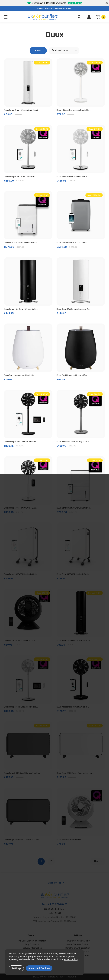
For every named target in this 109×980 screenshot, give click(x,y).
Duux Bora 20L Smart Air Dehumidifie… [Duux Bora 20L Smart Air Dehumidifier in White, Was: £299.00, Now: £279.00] (21, 243)
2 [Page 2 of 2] (51, 861)
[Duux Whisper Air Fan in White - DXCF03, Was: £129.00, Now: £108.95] (28, 480)
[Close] (106, 3)
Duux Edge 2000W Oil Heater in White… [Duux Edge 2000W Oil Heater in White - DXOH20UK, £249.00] (21, 574)
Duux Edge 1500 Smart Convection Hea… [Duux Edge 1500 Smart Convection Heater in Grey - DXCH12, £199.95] (22, 839)
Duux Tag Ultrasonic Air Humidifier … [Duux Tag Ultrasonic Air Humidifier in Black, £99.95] (73, 375)
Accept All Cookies (39, 968)
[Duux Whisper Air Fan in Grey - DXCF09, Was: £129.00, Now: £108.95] (81, 414)
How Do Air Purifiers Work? (78, 941)
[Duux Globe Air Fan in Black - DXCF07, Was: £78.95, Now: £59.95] (28, 613)
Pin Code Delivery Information (32, 941)
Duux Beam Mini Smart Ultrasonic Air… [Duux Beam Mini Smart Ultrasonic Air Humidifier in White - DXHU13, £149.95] (73, 309)
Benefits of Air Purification (78, 948)
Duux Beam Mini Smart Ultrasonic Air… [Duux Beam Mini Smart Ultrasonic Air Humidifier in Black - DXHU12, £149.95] (21, 309)
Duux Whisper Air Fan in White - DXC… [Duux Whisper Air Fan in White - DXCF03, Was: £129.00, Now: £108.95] (21, 508)
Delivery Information (32, 948)
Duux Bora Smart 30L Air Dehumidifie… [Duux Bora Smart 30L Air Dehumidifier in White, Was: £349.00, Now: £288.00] (74, 508)
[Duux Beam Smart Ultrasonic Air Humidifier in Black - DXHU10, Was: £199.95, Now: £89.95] (81, 613)
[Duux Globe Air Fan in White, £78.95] (81, 812)
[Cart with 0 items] (101, 17)
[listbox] (64, 51)
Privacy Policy (71, 959)
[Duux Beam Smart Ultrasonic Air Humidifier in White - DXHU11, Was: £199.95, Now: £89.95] (28, 83)
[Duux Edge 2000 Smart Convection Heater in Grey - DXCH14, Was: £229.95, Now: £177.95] (28, 746)
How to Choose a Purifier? (78, 944)
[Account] (89, 17)
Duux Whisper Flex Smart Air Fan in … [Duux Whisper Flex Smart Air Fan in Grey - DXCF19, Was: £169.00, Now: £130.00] (20, 176)
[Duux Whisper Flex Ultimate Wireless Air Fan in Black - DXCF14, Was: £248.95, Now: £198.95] (28, 414)
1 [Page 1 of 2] (41, 861)
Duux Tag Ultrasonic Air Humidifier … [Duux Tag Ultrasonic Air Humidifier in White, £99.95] (20, 375)
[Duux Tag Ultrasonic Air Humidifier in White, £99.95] (28, 348)
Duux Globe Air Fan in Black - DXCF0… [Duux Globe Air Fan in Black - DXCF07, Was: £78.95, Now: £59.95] (21, 640)
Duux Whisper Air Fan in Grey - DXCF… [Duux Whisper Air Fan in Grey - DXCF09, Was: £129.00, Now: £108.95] (73, 442)
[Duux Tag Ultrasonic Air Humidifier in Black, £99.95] (81, 348)
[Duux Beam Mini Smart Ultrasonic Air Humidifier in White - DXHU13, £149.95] (81, 282)
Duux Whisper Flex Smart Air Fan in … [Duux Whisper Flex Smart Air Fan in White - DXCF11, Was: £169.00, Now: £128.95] (73, 176)
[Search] (79, 17)
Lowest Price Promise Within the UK (55, 8)
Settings (16, 968)
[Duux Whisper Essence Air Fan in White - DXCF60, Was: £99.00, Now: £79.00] (81, 83)
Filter (38, 51)
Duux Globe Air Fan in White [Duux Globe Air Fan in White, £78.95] (69, 839)
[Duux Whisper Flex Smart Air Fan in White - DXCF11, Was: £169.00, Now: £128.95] (81, 149)
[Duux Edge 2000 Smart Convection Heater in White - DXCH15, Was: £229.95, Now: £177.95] (81, 746)
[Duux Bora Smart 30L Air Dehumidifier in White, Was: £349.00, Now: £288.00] (81, 480)
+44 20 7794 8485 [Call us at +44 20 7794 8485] (57, 904)
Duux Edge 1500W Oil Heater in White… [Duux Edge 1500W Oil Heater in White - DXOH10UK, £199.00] (74, 574)
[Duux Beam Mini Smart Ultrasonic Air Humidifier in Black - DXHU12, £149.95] (28, 282)
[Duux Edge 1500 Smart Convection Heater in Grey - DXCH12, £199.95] (28, 812)
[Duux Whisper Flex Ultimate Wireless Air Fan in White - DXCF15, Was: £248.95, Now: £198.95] (28, 679)
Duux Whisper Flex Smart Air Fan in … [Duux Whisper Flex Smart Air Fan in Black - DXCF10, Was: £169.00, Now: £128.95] (73, 707)
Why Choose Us (32, 944)
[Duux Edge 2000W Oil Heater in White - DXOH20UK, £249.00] (28, 547)
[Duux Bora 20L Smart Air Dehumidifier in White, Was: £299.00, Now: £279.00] (28, 215)
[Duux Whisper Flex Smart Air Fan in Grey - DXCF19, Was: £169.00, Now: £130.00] (28, 149)
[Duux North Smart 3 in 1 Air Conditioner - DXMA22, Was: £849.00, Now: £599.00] (81, 215)
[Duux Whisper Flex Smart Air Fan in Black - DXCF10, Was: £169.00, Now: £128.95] (81, 679)
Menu (6, 17)
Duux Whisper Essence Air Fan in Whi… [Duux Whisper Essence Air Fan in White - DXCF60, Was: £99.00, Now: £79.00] (74, 110)
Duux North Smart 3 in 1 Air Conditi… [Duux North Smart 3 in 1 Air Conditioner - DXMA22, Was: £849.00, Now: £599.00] (72, 243)
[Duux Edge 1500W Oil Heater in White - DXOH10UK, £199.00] (81, 547)
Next (98, 861)
